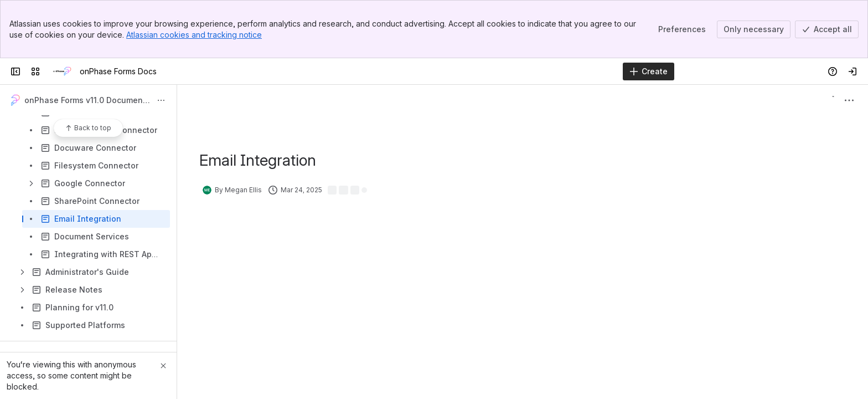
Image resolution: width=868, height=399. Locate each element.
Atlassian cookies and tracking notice (194, 35)
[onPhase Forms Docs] (62, 71)
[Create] (649, 71)
